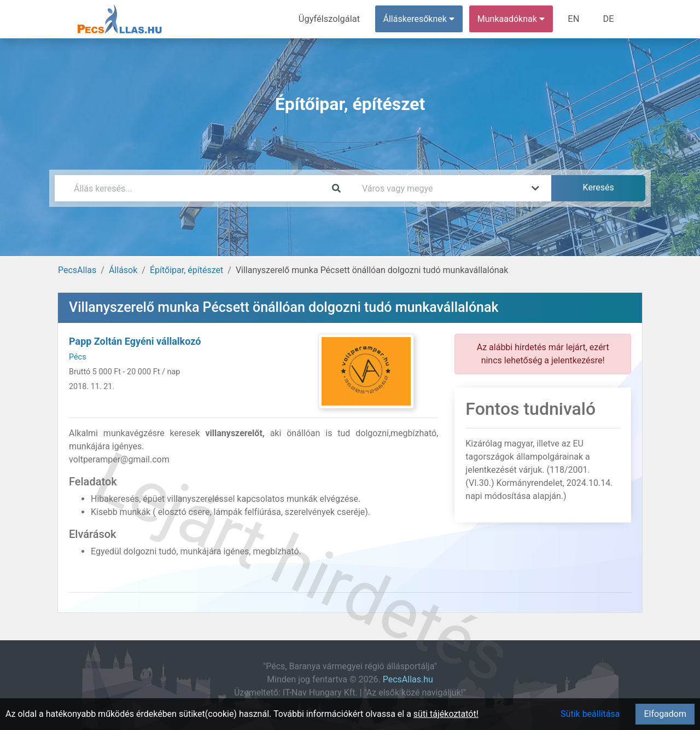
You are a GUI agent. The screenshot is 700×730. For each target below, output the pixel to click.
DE (609, 19)
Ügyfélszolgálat (332, 19)
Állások (123, 270)
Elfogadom (665, 714)
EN (575, 19)
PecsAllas (77, 270)
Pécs (78, 357)
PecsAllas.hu (408, 679)
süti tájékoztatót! (446, 714)
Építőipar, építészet (186, 270)
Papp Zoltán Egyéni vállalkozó (135, 341)
